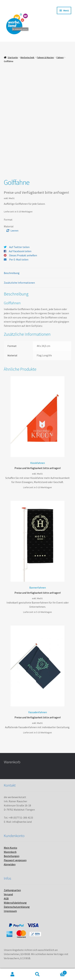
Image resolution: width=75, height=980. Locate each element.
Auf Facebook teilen (20, 251)
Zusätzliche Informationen (19, 283)
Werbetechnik (27, 57)
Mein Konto (10, 848)
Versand (8, 894)
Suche (37, 974)
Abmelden (10, 864)
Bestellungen (12, 856)
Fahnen (60, 57)
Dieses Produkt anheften (23, 255)
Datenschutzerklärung (17, 907)
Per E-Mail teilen (19, 259)
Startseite (13, 57)
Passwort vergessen (15, 860)
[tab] (38, 273)
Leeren (14, 231)
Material (9, 226)
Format (8, 220)
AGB (6, 898)
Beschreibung (12, 273)
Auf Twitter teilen (19, 247)
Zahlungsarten (12, 890)
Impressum (10, 911)
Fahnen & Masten (45, 57)
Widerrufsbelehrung (15, 903)
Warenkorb (10, 852)
